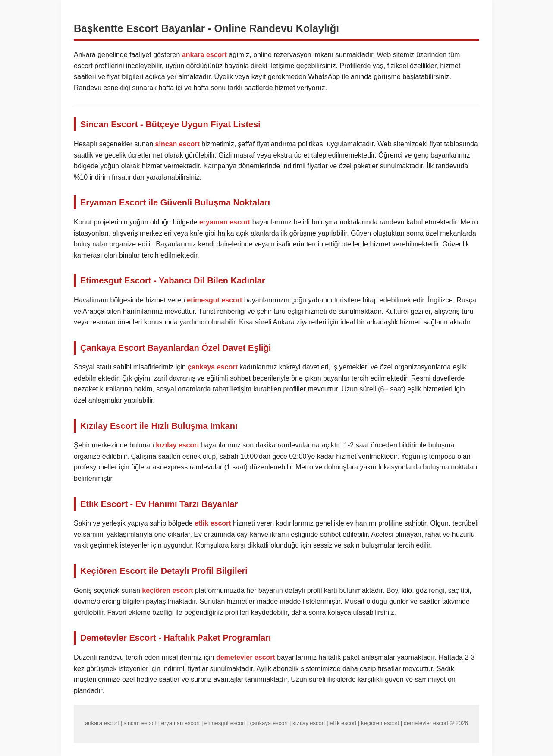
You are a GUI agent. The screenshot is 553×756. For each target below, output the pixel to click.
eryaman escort (225, 222)
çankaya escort (213, 367)
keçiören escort (167, 591)
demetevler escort (246, 657)
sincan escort (178, 144)
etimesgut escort (214, 300)
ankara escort (204, 55)
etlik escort (213, 523)
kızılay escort (178, 445)
